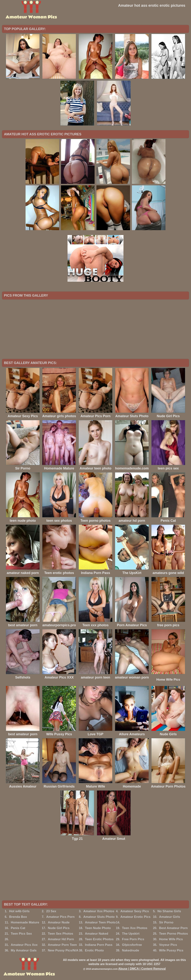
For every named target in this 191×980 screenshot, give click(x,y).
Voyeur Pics (168, 945)
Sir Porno (166, 922)
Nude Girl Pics (59, 928)
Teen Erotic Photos (99, 939)
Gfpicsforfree (132, 945)
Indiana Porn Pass (99, 945)
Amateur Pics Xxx (24, 945)
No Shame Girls (169, 911)
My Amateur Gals (24, 950)
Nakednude (131, 950)
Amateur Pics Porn (60, 917)
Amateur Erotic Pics (135, 917)
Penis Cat (18, 928)
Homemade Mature (25, 922)
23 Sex (51, 911)
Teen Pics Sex (21, 934)
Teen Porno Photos (174, 934)
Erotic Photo (94, 950)
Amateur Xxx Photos (99, 911)
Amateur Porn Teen (62, 945)
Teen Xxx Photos (135, 928)
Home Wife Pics (168, 680)
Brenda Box (18, 917)
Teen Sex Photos (61, 934)
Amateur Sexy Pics (135, 911)
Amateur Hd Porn (61, 939)
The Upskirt (131, 934)
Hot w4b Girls (19, 911)
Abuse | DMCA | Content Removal (142, 969)
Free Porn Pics (133, 939)
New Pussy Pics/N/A (63, 950)
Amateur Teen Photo (100, 922)
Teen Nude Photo (98, 928)
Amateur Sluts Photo (99, 917)
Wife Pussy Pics (171, 950)
